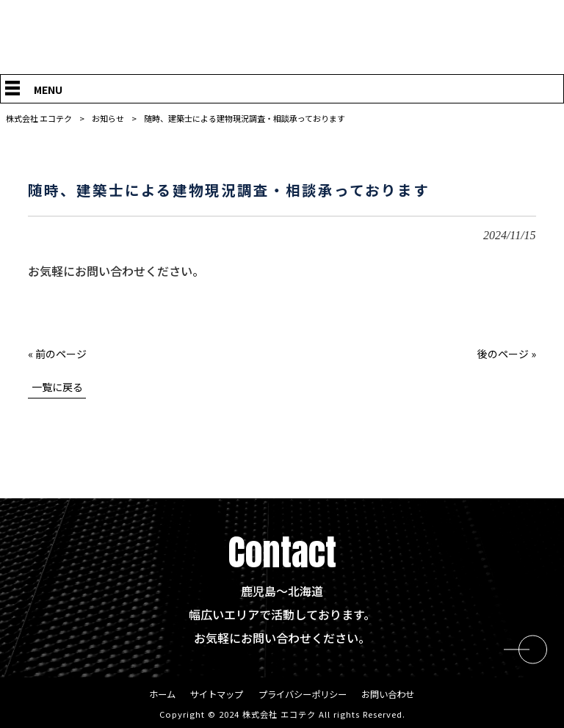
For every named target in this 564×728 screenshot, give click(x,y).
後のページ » (507, 354)
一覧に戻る (57, 387)
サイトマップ (212, 695)
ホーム (154, 695)
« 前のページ (57, 354)
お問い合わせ (395, 695)
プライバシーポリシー (303, 695)
